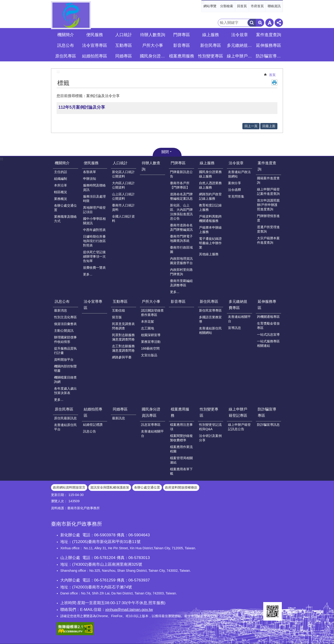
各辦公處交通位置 (65, 208)
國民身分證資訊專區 (151, 412)
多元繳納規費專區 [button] (240, 45)
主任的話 (61, 172)
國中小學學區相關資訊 (94, 221)
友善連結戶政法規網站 (239, 174)
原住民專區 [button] (66, 56)
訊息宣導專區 (151, 425)
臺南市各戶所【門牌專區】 (180, 185)
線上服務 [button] (211, 35)
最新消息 (61, 310)
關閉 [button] (165, 152)
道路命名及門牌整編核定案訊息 (181, 196)
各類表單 (90, 172)
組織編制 (61, 179)
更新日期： (59, 495)
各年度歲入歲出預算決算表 (65, 391)
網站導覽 (210, 6)
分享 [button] (279, 23)
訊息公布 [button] (66, 45)
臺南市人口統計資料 (123, 207)
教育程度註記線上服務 (210, 207)
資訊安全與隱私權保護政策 (110, 487)
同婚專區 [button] (124, 56)
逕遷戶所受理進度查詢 (268, 229)
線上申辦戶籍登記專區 (238, 412)
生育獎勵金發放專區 (268, 326)
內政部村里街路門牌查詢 (181, 272)
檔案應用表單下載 (181, 471)
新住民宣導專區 (210, 310)
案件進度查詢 (267, 166)
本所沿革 (61, 185)
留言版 (117, 317)
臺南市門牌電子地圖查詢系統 (181, 238)
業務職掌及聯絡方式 (65, 219)
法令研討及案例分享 (210, 438)
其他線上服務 (209, 254)
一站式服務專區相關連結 (268, 343)
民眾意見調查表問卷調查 (123, 326)
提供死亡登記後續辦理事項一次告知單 (94, 256)
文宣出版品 (149, 355)
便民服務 (91, 163)
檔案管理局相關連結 (181, 460)
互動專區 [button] (124, 45)
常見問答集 (236, 196)
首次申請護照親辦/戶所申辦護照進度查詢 (268, 205)
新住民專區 (209, 301)
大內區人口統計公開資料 (123, 185)
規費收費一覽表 (94, 268)
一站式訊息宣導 (268, 335)
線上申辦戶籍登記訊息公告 (239, 427)
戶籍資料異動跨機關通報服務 (210, 219)
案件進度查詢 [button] (269, 35)
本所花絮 (148, 322)
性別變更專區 (209, 412)
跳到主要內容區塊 (2, 2)
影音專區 (182, 45)
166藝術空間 (150, 348)
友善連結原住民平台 (65, 427)
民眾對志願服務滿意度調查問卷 (123, 337)
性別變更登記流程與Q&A (210, 427)
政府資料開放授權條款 (181, 487)
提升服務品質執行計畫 (65, 351)
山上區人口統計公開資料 (123, 196)
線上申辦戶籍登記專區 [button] (240, 56)
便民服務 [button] (95, 35)
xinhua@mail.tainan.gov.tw (129, 609)
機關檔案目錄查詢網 (65, 380)
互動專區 (120, 301)
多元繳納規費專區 (238, 305)
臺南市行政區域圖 (181, 250)
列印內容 (274, 82)
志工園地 (148, 328)
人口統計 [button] (124, 35)
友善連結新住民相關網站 (210, 330)
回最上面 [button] (269, 126)
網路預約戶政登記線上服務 (210, 196)
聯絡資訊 (274, 6)
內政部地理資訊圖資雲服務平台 (181, 261)
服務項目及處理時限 (94, 199)
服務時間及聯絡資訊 (94, 188)
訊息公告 (90, 431)
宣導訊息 (234, 328)
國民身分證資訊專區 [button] (153, 56)
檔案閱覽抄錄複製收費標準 (181, 438)
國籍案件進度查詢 (268, 180)
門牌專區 (178, 163)
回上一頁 (251, 126)
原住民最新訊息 (65, 418)
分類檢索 (227, 6)
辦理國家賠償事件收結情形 (65, 339)
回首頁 (242, 6)
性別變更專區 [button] (211, 56)
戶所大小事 (151, 301)
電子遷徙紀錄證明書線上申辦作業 (210, 243)
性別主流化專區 (65, 317)
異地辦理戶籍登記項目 (94, 210)
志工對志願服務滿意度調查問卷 (123, 348)
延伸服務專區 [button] (269, 45)
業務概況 (61, 199)
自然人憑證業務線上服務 (210, 185)
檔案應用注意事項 (181, 427)
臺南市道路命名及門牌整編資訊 (181, 227)
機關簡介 (62, 163)
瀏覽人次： (59, 501)
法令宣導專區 (95, 45)
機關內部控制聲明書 (65, 368)
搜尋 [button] (252, 23)
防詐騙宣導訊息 (268, 425)
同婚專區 (120, 409)
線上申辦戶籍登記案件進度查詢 (268, 191)
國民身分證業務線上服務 (210, 174)
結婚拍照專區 (93, 412)
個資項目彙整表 (65, 324)
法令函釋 (234, 190)
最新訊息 (119, 418)
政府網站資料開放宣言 (69, 487)
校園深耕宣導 (151, 335)
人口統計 (120, 163)
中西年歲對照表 (94, 230)
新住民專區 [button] (211, 45)
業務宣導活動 (151, 342)
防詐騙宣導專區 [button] (269, 56)
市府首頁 (257, 6)
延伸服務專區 (267, 305)
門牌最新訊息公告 (181, 174)
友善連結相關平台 (239, 319)
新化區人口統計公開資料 (123, 174)
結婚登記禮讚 (93, 425)
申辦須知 (90, 179)
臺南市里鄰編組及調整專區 (181, 283)
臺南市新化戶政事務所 (71, 15)
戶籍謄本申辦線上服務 (210, 230)
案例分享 (234, 183)
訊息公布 (62, 301)
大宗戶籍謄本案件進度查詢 (268, 240)
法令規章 (236, 163)
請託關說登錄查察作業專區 (152, 313)
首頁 (272, 75)
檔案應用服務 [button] (182, 56)
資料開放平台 (64, 360)
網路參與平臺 (122, 357)
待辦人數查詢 (153, 35)
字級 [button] (270, 23)
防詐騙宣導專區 (267, 412)
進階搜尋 (260, 23)
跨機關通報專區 (268, 317)
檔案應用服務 (180, 412)
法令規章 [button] (240, 35)
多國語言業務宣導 (210, 319)
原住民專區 (64, 409)
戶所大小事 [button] (153, 45)
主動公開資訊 (64, 331)
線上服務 (207, 163)
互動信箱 (119, 310)
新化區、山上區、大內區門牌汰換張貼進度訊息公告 (181, 212)
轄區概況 (61, 192)
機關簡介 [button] (66, 35)
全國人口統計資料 (123, 219)
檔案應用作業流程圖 (181, 449)
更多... (88, 274)
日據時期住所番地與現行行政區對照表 (94, 241)
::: (203, 2)
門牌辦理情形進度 (268, 218)
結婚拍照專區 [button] (95, 56)
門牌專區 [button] (182, 35)
